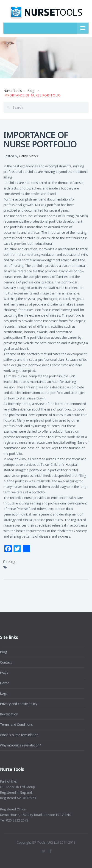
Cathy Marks (29, 156)
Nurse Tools (13, 91)
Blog (31, 91)
